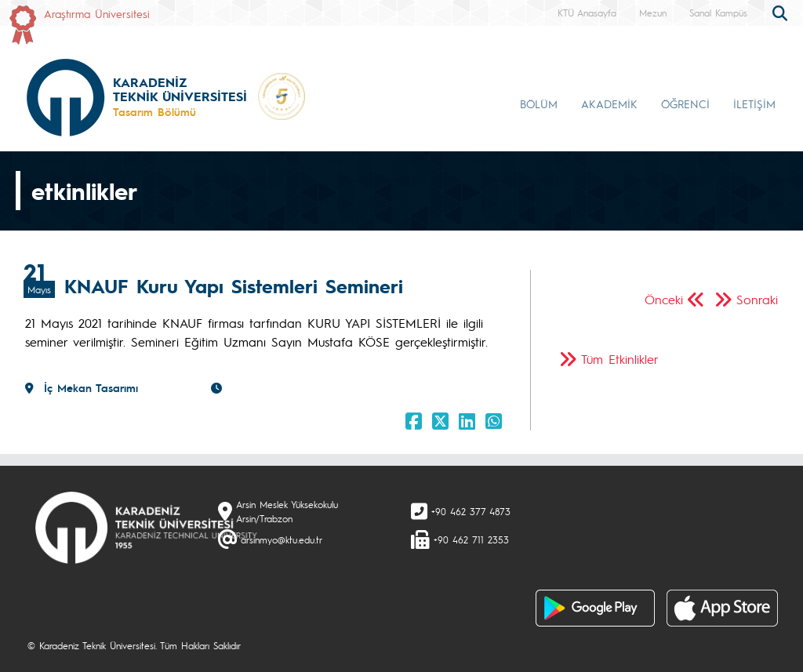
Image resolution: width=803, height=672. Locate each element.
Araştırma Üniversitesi (97, 13)
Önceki (664, 299)
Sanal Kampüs (718, 13)
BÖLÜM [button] (539, 104)
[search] (782, 12)
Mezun (653, 13)
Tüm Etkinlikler (620, 359)
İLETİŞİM (754, 104)
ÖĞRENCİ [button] (685, 104)
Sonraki (757, 299)
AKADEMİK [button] (609, 104)
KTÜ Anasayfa (587, 13)
